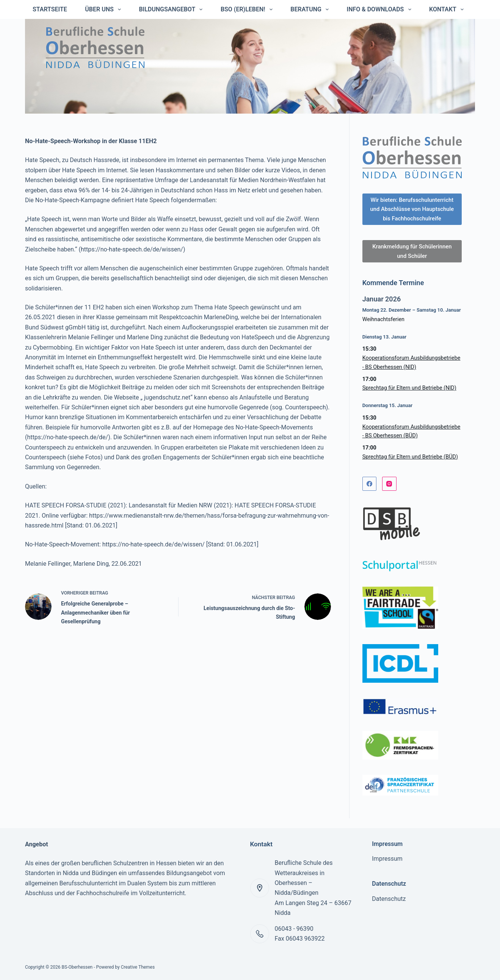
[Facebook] (370, 493)
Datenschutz (389, 899)
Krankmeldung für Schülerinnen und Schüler (412, 261)
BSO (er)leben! (248, 9)
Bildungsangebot (172, 9)
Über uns (104, 9)
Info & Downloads (381, 9)
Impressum (387, 859)
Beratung (311, 9)
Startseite (50, 9)
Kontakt (448, 9)
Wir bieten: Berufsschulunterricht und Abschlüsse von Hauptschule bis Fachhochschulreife (412, 214)
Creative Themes (138, 968)
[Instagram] (389, 493)
